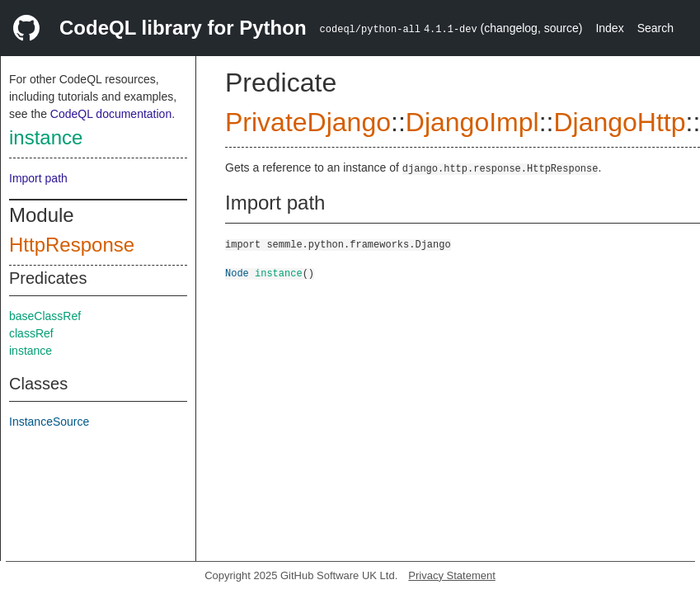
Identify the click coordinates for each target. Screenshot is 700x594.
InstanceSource (49, 422)
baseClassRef (45, 316)
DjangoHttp (619, 122)
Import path (38, 178)
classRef (31, 333)
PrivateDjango (308, 122)
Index (609, 28)
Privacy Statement (452, 575)
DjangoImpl (472, 122)
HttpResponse (72, 245)
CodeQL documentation (111, 114)
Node (237, 273)
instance (46, 137)
